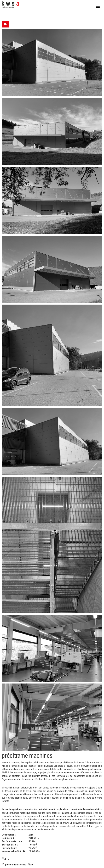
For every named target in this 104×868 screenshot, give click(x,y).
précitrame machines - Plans (18, 865)
